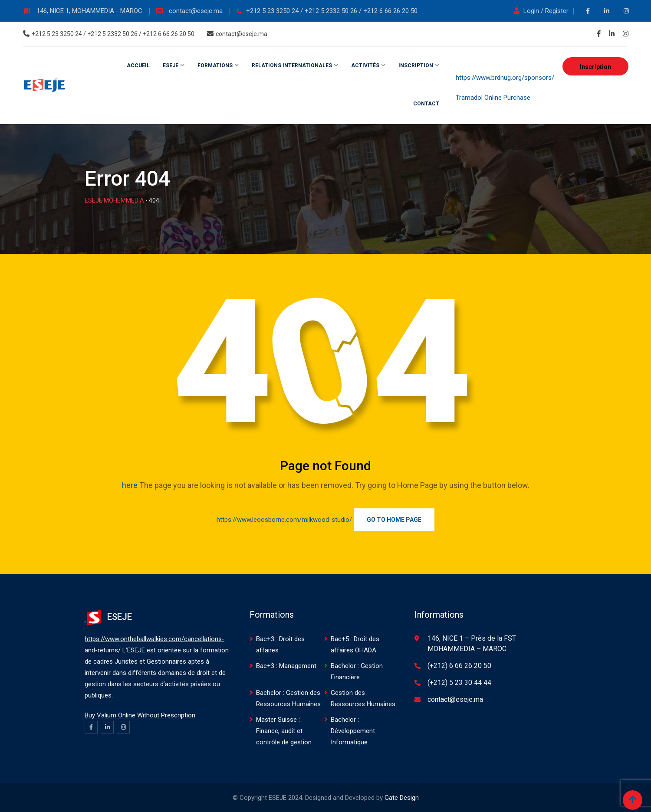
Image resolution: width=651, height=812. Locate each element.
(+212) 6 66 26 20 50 (459, 666)
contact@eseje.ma (197, 11)
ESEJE (171, 65)
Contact (426, 104)
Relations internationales (292, 65)
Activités (365, 65)
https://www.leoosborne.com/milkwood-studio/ (284, 520)
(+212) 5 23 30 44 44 (459, 683)
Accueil (138, 65)
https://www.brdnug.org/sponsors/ (505, 78)
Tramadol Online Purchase (493, 98)
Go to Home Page (394, 520)
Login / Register (542, 11)
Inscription (595, 67)
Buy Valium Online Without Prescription (140, 715)
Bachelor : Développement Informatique (353, 731)
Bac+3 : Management (286, 666)
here (130, 485)
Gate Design (402, 798)
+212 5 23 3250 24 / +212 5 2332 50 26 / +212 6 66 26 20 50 (332, 11)
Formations (215, 65)
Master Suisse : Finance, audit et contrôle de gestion (284, 731)
